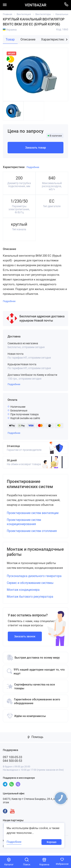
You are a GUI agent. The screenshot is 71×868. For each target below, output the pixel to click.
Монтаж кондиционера (23, 592)
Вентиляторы (43, 14)
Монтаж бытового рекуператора (30, 599)
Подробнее (14, 384)
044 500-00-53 (12, 763)
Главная (7, 14)
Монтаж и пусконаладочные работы (35, 554)
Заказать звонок (25, 639)
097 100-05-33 (12, 760)
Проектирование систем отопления (32, 532)
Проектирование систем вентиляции (33, 514)
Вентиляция (24, 14)
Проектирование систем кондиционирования (24, 523)
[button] (67, 40)
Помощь (35, 740)
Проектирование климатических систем (32, 485)
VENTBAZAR (35, 5)
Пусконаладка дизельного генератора (34, 579)
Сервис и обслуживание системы (30, 586)
